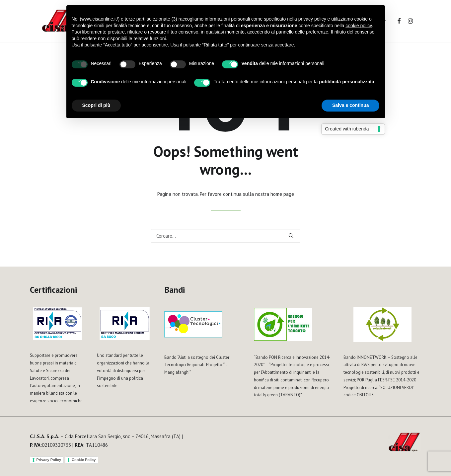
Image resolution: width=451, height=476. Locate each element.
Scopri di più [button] (96, 105)
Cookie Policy (84, 460)
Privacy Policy (49, 460)
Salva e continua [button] (350, 105)
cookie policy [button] (359, 26)
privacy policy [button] (312, 19)
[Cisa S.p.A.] (59, 21)
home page (282, 194)
